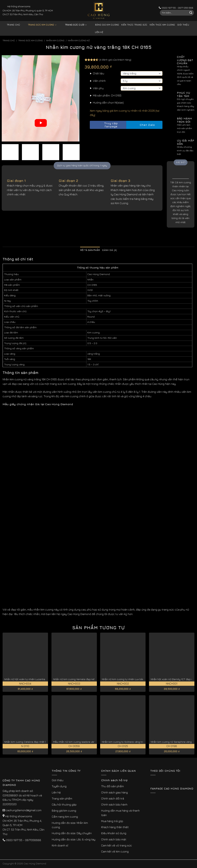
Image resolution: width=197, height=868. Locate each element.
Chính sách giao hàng (114, 792)
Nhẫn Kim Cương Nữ (79, 40)
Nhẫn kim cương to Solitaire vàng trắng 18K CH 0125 (132, 742)
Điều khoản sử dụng (114, 833)
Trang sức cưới (73, 25)
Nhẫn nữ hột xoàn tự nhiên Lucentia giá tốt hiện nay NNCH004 (40, 679)
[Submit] (191, 13)
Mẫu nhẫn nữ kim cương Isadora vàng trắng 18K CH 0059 (86, 742)
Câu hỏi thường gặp (64, 804)
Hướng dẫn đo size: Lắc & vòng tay (74, 839)
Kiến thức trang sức (134, 25)
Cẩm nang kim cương (65, 817)
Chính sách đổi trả (113, 798)
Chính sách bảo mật (114, 839)
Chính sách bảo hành (114, 804)
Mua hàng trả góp (112, 821)
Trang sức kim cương (40, 25)
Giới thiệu (183, 25)
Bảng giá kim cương (105, 25)
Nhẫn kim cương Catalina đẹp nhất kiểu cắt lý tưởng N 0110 (38, 742)
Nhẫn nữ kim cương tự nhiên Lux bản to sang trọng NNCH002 (137, 679)
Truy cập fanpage (105, 125)
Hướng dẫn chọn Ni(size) (108, 103)
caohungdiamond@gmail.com (24, 810)
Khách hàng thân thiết (115, 827)
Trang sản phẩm (62, 798)
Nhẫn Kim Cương (55, 40)
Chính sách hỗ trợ (114, 780)
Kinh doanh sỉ (60, 845)
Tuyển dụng (59, 786)
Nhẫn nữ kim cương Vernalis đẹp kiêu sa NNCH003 (82, 679)
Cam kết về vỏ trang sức (117, 845)
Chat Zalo (144, 125)
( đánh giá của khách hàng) (115, 60)
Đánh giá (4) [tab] (109, 250)
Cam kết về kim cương (115, 851)
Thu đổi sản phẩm (112, 786)
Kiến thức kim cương (162, 25)
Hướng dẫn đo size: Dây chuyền (72, 833)
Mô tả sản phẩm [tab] (90, 250)
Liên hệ (99, 32)
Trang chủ (13, 25)
